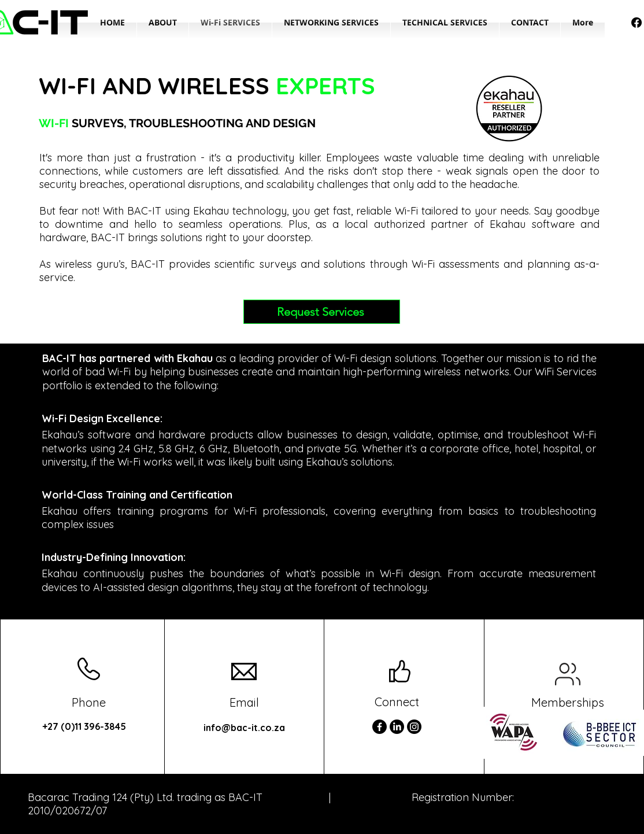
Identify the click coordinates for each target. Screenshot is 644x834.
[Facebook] (636, 23)
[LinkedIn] (397, 727)
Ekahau (211, 211)
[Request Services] (322, 312)
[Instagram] (414, 727)
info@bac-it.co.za (244, 728)
